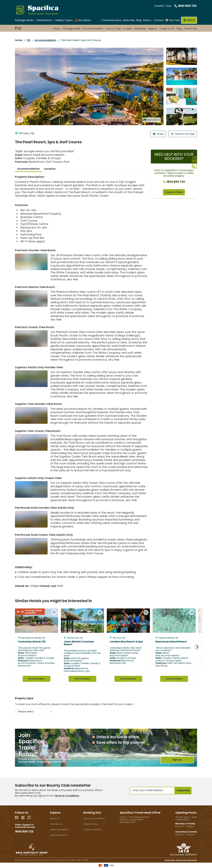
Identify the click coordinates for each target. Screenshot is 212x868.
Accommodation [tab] (28, 169)
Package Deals (71, 29)
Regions (153, 29)
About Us (55, 818)
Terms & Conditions (67, 796)
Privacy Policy (91, 824)
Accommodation (93, 29)
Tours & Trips (113, 29)
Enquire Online (174, 192)
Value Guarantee (59, 830)
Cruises (127, 29)
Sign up (177, 760)
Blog (139, 20)
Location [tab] (50, 169)
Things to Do (167, 29)
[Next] (197, 647)
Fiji (18, 28)
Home (19, 40)
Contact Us (56, 824)
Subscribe (129, 20)
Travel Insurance (111, 20)
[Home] (40, 10)
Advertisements (59, 835)
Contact (159, 20)
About (57, 29)
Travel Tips (190, 29)
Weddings (140, 29)
